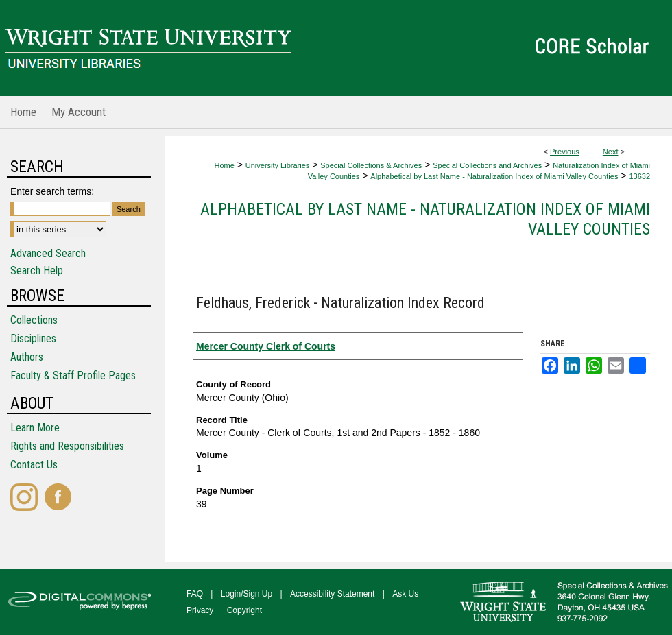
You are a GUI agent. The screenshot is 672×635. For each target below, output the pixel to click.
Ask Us (405, 594)
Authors (27, 357)
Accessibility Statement (332, 594)
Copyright (244, 610)
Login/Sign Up (247, 594)
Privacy (200, 610)
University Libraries (278, 165)
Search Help (37, 271)
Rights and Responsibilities (67, 446)
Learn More (35, 428)
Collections (34, 320)
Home (224, 165)
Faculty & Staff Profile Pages (73, 375)
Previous (565, 152)
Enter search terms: (52, 191)
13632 (639, 176)
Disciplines (33, 338)
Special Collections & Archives (371, 165)
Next (611, 152)
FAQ (195, 594)
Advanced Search (48, 253)
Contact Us (34, 465)
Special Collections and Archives (487, 165)
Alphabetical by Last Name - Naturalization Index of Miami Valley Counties (494, 176)
